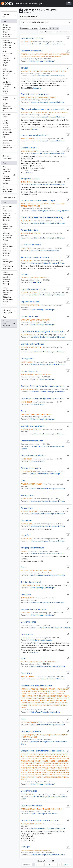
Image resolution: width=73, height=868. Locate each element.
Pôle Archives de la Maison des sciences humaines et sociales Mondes (9, 175)
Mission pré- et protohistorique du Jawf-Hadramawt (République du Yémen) (9, 213)
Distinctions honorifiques (32, 344)
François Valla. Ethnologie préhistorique (45, 250)
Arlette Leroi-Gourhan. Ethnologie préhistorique (9, 145)
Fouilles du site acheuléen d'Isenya (36, 686)
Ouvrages (25, 847)
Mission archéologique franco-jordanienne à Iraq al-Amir (9, 264)
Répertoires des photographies (35, 94)
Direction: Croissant (64, 32)
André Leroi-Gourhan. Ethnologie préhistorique (48, 223)
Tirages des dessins (30, 179)
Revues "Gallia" (9, 99)
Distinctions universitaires (33, 426)
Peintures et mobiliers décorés (35, 135)
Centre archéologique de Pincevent (9, 189)
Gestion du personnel (31, 582)
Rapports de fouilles (30, 302)
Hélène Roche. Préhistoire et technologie (45, 712)
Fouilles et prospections (32, 51)
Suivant (65, 865)
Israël (23, 719)
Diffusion (25, 274)
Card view (44, 28)
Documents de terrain (31, 245)
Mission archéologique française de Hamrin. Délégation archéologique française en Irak (9, 296)
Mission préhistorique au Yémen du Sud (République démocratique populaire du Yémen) (9, 232)
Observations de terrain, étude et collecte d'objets (43, 217)
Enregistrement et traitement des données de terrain (43, 751)
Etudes (24, 411)
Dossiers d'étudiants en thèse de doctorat (40, 820)
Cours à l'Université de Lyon (33, 289)
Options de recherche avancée (35, 22)
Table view (54, 28)
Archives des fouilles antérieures (36, 257)
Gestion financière (29, 371)
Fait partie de (7, 15)
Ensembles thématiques (32, 441)
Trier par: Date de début (46, 32)
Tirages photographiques (33, 548)
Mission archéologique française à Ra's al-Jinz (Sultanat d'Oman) (9, 278)
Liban (24, 481)
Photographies (28, 359)
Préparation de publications (34, 456)
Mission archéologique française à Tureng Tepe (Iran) (50, 211)
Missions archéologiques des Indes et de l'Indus (9, 44)
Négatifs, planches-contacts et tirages (38, 200)
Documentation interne (32, 806)
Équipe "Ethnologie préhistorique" (9, 107)
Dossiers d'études (29, 791)
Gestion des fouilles (30, 317)
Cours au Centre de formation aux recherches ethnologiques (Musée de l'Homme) (43, 386)
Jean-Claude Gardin (9, 116)
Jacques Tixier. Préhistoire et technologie (45, 474)
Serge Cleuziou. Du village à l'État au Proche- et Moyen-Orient (9, 58)
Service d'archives (7, 157)
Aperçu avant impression (29, 28)
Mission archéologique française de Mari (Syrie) (9, 74)
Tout (5, 21)
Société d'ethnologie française (41, 640)
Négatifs (25, 535)
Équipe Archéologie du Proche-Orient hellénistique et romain (9, 31)
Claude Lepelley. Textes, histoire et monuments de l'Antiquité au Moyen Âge (9, 129)
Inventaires (26, 595)
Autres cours (27, 508)
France (24, 567)
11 (60, 865)
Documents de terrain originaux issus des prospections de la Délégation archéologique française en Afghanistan (43, 399)
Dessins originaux (29, 148)
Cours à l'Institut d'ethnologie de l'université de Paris (43, 331)
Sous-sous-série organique (9, 323)
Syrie (23, 658)
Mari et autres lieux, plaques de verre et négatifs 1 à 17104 (43, 109)
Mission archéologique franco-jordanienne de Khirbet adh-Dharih (9, 250)
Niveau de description (8, 311)
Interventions (27, 634)
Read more (37, 88)
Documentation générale (32, 38)
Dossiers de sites (29, 622)
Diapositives (26, 520)
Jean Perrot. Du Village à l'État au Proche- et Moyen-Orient (9, 88)
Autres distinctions (30, 230)
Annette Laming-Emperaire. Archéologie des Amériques (50, 628)
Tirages (24, 68)
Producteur (8, 198)
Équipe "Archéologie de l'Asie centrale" (44, 814)
